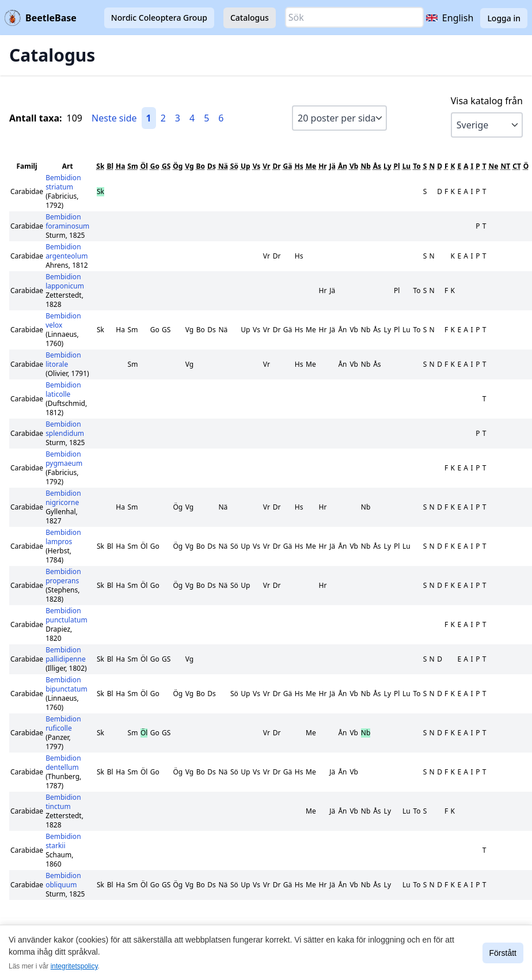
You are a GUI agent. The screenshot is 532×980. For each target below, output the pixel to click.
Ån (343, 166)
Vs (257, 166)
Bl (110, 166)
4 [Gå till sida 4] (192, 118)
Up (246, 166)
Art (68, 166)
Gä (288, 166)
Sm (132, 166)
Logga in (504, 18)
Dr (276, 166)
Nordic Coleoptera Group (159, 18)
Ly (387, 166)
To (417, 166)
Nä (223, 166)
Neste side (114, 118)
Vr (266, 166)
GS (166, 166)
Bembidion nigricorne (63, 498)
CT (517, 166)
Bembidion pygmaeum (64, 459)
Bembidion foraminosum (67, 221)
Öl (144, 166)
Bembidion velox (63, 320)
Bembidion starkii (63, 841)
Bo (201, 166)
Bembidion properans (63, 576)
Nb (365, 166)
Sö (234, 166)
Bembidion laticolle (63, 390)
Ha (120, 166)
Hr (323, 166)
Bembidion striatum (63, 182)
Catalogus (250, 18)
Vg (189, 166)
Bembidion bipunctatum (66, 684)
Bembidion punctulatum (66, 615)
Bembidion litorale (63, 360)
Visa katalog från (487, 101)
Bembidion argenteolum (66, 251)
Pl (397, 166)
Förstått (503, 953)
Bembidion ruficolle (63, 723)
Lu (407, 166)
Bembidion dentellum (63, 763)
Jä (332, 166)
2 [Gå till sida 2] (163, 118)
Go (155, 166)
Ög (178, 166)
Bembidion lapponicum (65, 281)
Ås (377, 166)
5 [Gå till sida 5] (206, 118)
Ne (494, 166)
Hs (299, 166)
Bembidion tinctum (63, 802)
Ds (212, 166)
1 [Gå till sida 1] (149, 118)
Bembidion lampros (63, 537)
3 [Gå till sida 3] (178, 118)
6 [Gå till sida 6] (221, 118)
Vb (354, 166)
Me (311, 166)
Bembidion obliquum (63, 880)
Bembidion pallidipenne (66, 654)
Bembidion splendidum (65, 429)
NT (506, 166)
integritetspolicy (74, 966)
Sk (100, 166)
